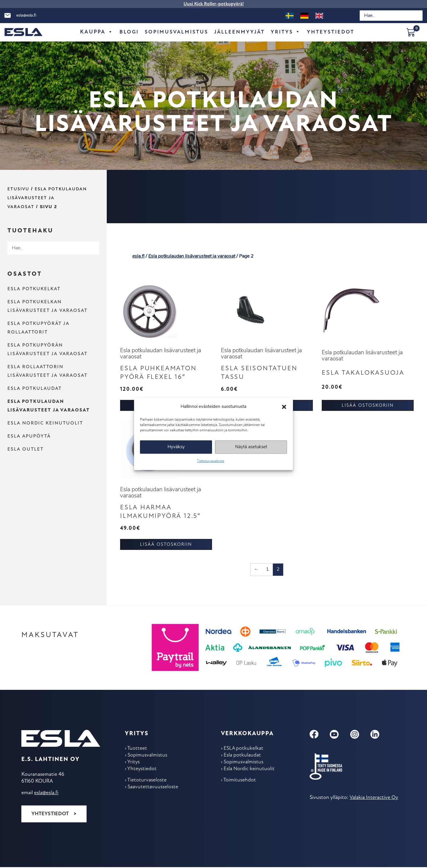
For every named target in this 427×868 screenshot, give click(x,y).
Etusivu (18, 189)
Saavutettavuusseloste (153, 790)
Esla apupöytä (29, 436)
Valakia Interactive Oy (374, 799)
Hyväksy (176, 447)
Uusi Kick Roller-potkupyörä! (214, 4)
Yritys (287, 32)
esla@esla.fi (26, 16)
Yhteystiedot (50, 815)
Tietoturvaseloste (211, 461)
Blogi (126, 32)
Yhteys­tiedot (333, 32)
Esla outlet (26, 449)
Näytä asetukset (251, 447)
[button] (284, 407)
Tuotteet (137, 750)
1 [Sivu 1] (268, 571)
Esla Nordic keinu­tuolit (45, 423)
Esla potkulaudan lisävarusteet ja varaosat (47, 198)
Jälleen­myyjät (240, 32)
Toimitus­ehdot (240, 783)
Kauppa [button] (94, 32)
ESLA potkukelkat (34, 289)
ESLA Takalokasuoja (365, 374)
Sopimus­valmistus (175, 32)
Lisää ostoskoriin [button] (368, 406)
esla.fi (138, 256)
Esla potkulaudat (35, 389)
